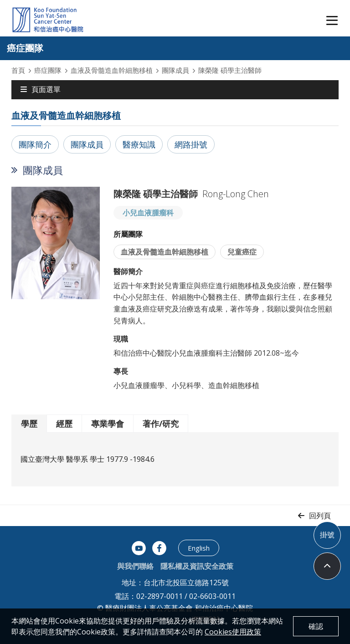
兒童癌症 (242, 252)
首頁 (18, 70)
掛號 (327, 535)
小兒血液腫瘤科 (148, 213)
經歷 (64, 424)
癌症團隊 (48, 70)
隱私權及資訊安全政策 (197, 566)
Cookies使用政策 (233, 632)
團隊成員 (175, 70)
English (199, 548)
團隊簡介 (35, 144)
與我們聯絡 (135, 566)
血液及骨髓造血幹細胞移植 (112, 70)
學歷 (29, 424)
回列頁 (320, 516)
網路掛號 (191, 144)
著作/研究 (161, 424)
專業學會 (108, 424)
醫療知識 (139, 144)
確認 (316, 626)
